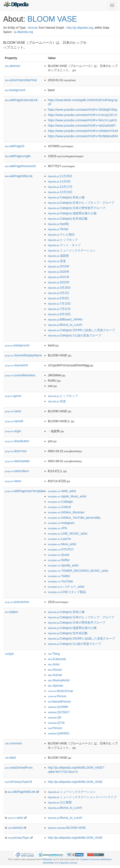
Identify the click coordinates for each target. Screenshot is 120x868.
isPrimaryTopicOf (18, 782)
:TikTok (58, 229)
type (9, 654)
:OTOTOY (61, 549)
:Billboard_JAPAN (65, 319)
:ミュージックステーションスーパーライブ (82, 797)
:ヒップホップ (63, 240)
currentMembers (20, 375)
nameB (14, 421)
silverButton (17, 441)
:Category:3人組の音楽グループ (74, 335)
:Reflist (59, 560)
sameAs (15, 828)
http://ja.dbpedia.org (80, 28)
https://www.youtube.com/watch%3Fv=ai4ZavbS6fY (82, 126)
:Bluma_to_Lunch (65, 325)
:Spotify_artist (63, 565)
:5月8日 (58, 298)
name (13, 411)
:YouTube (60, 581)
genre (13, 396)
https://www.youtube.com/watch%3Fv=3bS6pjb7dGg (82, 110)
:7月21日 (59, 309)
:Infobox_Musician (66, 512)
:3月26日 (59, 288)
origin (13, 431)
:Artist (54, 664)
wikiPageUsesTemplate (25, 491)
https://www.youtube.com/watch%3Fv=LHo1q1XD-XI (82, 115)
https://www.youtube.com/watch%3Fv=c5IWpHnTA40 (83, 131)
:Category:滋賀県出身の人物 (72, 213)
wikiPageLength (18, 156)
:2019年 (59, 266)
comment (13, 743)
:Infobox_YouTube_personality (74, 518)
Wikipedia (47, 859)
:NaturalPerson (59, 701)
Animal (32, 28)
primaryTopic (19, 838)
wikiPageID (15, 146)
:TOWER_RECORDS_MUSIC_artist (78, 571)
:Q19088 (58, 707)
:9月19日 (59, 314)
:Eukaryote (57, 659)
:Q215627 (59, 712)
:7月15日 (59, 303)
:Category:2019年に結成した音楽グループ (81, 330)
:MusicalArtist (59, 680)
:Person (55, 670)
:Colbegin (60, 502)
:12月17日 (60, 187)
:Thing (54, 654)
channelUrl (16, 365)
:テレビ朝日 (61, 234)
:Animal (55, 675)
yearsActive (17, 602)
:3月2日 (58, 293)
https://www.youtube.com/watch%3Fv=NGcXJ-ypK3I (82, 120)
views (13, 481)
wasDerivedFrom (19, 768)
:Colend (59, 507)
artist (16, 818)
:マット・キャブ (64, 245)
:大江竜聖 (60, 802)
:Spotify (58, 224)
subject (11, 612)
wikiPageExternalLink (21, 100)
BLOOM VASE (52, 19)
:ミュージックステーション (72, 250)
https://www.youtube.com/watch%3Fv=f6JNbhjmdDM (83, 136)
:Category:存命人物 (66, 197)
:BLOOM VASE (67, 828)
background (15, 90)
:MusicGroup (60, 691)
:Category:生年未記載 (68, 219)
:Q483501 (59, 733)
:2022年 (59, 282)
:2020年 (59, 272)
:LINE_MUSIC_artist (67, 534)
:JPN (57, 528)
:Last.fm (59, 539)
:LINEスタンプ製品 (67, 592)
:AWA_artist (62, 491)
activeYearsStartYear (21, 80)
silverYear (16, 451)
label (10, 758)
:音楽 (57, 261)
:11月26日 (60, 176)
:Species (55, 686)
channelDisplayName (23, 355)
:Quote (59, 555)
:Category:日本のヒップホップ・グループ (81, 203)
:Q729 (56, 723)
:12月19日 (60, 192)
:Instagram (61, 523)
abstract (13, 66)
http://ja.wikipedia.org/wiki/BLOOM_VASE (75, 782)
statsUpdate (17, 461)
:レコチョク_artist (66, 587)
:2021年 (59, 277)
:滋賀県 (58, 256)
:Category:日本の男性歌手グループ (77, 208)
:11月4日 (59, 181)
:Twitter (59, 576)
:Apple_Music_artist (67, 496)
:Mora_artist (62, 544)
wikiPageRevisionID (20, 166)
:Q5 (54, 717)
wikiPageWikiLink (19, 176)
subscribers (17, 471)
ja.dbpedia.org (23, 32)
